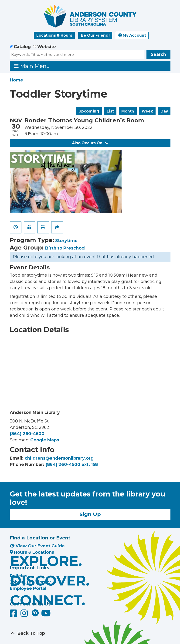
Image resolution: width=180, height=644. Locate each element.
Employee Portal (28, 588)
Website (47, 47)
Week (147, 111)
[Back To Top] (90, 633)
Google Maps (45, 440)
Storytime (66, 241)
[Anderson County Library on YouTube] (46, 615)
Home (16, 80)
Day (164, 111)
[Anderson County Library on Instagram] (25, 615)
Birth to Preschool (65, 248)
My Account (132, 35)
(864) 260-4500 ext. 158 (72, 465)
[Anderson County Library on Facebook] (14, 615)
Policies (19, 576)
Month (128, 111)
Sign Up (90, 514)
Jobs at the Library (30, 582)
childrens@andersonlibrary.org (59, 458)
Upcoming (89, 111)
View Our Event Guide (37, 546)
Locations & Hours (54, 35)
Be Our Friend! (95, 35)
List (110, 111)
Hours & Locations (32, 552)
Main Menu (32, 66)
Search (158, 54)
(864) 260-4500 (27, 434)
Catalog (22, 47)
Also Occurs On (90, 143)
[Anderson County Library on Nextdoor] (35, 613)
